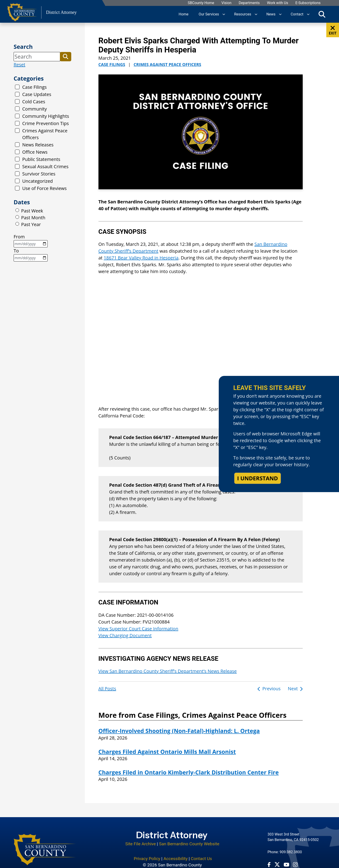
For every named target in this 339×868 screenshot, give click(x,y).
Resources (243, 14)
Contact (297, 14)
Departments (249, 3)
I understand (258, 478)
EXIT (333, 30)
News (271, 14)
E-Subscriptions (308, 3)
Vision (226, 3)
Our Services (209, 14)
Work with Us (277, 3)
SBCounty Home (201, 3)
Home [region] (183, 14)
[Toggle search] (322, 14)
